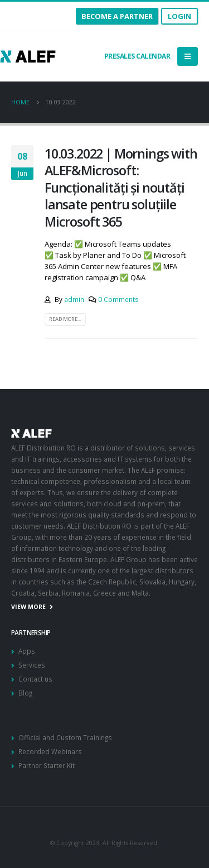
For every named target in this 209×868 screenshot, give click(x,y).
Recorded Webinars (50, 751)
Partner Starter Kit (47, 765)
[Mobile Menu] (188, 56)
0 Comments (118, 299)
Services (32, 665)
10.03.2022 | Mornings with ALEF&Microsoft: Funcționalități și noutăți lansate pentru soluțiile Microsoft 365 (121, 188)
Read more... (65, 319)
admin (74, 299)
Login (179, 16)
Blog (25, 693)
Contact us (35, 679)
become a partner (117, 16)
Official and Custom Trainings (65, 737)
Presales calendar (136, 56)
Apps (27, 651)
